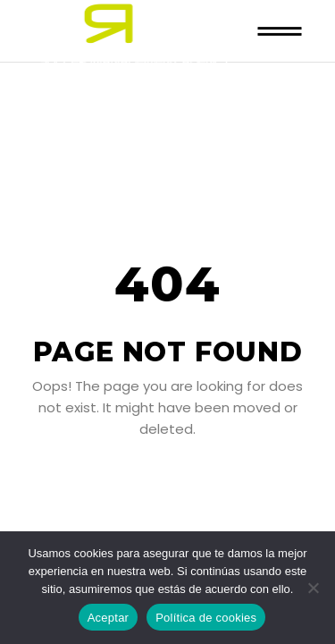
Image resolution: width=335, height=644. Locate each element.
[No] (313, 588)
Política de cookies (206, 618)
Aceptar (109, 618)
